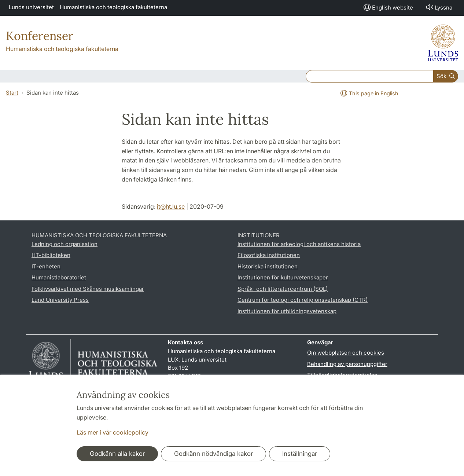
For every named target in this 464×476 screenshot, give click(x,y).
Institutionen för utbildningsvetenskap (287, 311)
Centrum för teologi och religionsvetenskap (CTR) (303, 300)
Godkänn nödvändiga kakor (213, 454)
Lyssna (439, 7)
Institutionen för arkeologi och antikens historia (299, 244)
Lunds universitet (31, 7)
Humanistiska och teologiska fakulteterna (113, 7)
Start (12, 93)
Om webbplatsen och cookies (346, 353)
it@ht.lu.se (171, 206)
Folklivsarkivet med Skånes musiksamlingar (88, 289)
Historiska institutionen (268, 266)
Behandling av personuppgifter (347, 364)
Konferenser (40, 36)
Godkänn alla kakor (117, 454)
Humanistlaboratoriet (59, 277)
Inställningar (300, 454)
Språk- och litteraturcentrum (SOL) (283, 289)
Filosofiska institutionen (269, 255)
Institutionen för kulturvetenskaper (283, 277)
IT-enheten (46, 266)
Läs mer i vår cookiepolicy (113, 432)
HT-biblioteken (51, 255)
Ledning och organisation (65, 244)
